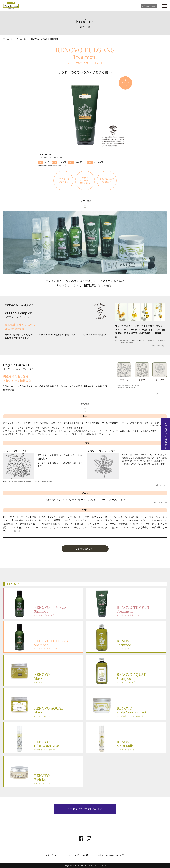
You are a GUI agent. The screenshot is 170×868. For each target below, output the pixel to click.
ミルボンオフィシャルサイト (108, 855)
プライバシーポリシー (75, 855)
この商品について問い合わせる (85, 809)
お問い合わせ (52, 855)
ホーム (6, 39)
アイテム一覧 (20, 39)
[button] (85, 549)
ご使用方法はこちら (85, 549)
